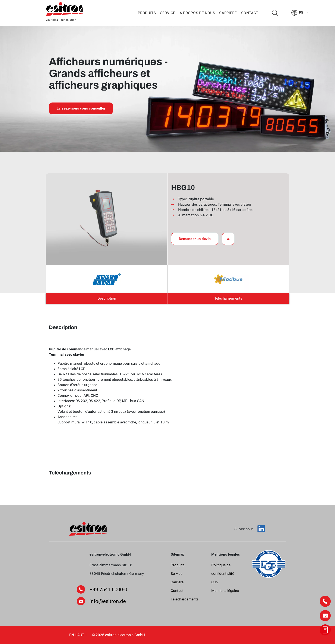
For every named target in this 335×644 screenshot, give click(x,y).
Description (107, 298)
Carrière (228, 13)
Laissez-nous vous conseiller (81, 108)
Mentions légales (225, 591)
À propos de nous (197, 13)
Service (168, 13)
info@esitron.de (108, 601)
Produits (147, 13)
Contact (250, 13)
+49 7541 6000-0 (108, 590)
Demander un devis (195, 239)
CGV (215, 582)
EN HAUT (78, 635)
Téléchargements (228, 298)
